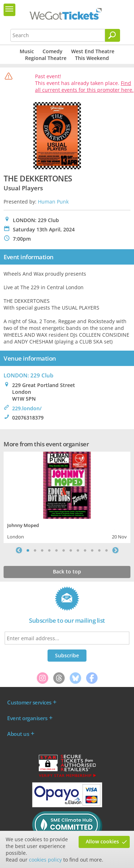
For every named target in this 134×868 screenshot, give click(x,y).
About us (18, 734)
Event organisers (27, 718)
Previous (19, 550)
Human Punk (53, 202)
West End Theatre (93, 51)
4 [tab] (49, 550)
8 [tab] (78, 550)
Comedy (53, 51)
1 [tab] (28, 550)
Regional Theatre (46, 58)
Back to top (67, 571)
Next (115, 550)
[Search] (113, 35)
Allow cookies (102, 841)
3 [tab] (42, 550)
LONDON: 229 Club (28, 375)
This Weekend (92, 58)
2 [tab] (35, 550)
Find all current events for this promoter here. (84, 86)
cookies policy (45, 860)
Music (27, 51)
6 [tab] (64, 550)
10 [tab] (92, 550)
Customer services (29, 702)
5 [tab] (56, 550)
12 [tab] (106, 550)
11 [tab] (99, 550)
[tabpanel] (67, 496)
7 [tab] (71, 550)
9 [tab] (85, 550)
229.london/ (27, 408)
